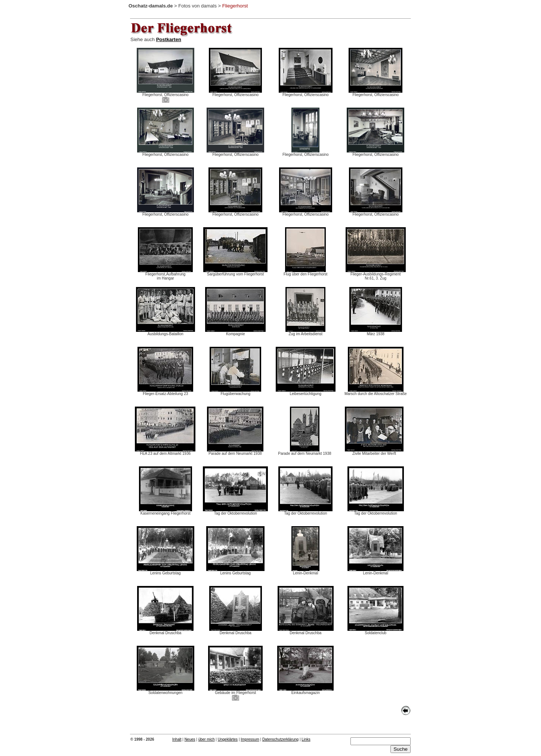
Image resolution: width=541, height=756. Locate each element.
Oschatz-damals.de (151, 6)
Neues (190, 739)
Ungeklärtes (228, 739)
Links (306, 739)
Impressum (250, 739)
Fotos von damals (197, 6)
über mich (207, 739)
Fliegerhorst (235, 6)
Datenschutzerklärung (280, 739)
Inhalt (177, 739)
